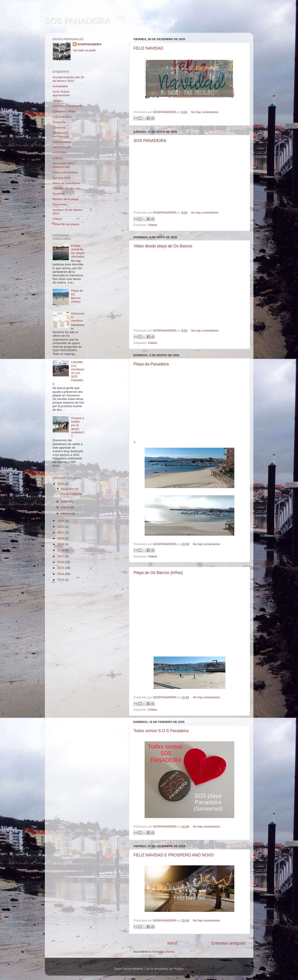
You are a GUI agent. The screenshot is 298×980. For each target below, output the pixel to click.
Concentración (62, 117)
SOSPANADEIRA (89, 44)
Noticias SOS (62, 178)
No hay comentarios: (205, 112)
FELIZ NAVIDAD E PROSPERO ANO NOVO (174, 855)
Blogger (178, 969)
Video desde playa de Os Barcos (163, 246)
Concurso (59, 122)
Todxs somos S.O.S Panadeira (161, 731)
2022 (61, 527)
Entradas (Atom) (163, 952)
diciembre (68, 489)
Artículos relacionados (68, 106)
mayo (65, 501)
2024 (61, 521)
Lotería (57, 158)
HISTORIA (60, 153)
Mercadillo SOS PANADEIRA (63, 165)
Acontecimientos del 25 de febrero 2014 (68, 79)
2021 (61, 532)
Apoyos (58, 101)
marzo (66, 507)
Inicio (172, 943)
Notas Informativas (65, 172)
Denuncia (59, 128)
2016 (61, 562)
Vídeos (152, 225)
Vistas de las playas (66, 224)
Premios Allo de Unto (67, 189)
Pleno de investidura (66, 183)
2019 (61, 544)
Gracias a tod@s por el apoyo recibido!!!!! (78, 427)
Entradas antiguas (228, 943)
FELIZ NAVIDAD (149, 48)
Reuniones (60, 204)
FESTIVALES (62, 147)
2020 (61, 538)
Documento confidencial (61, 135)
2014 (61, 574)
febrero (66, 513)
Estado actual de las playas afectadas (78, 251)
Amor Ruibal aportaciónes (61, 93)
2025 (61, 484)
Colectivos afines (64, 111)
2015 (61, 568)
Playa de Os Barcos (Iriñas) (158, 573)
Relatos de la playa (66, 199)
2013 (61, 580)
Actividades (60, 86)
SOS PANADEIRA (150, 141)
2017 (61, 556)
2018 (61, 550)
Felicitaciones (62, 142)
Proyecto (59, 194)
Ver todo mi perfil (84, 50)
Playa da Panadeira (151, 364)
